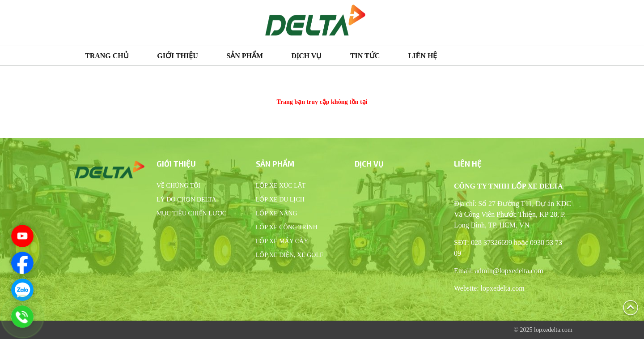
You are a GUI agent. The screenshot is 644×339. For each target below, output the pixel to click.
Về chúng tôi (178, 186)
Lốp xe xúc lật (281, 186)
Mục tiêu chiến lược (191, 213)
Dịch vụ (307, 56)
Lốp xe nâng (277, 213)
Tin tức (365, 56)
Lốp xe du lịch (280, 200)
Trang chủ (107, 56)
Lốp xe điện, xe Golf (290, 255)
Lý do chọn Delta (186, 200)
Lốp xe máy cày (282, 241)
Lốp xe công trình (287, 227)
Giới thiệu (178, 56)
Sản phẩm (245, 56)
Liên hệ (423, 56)
